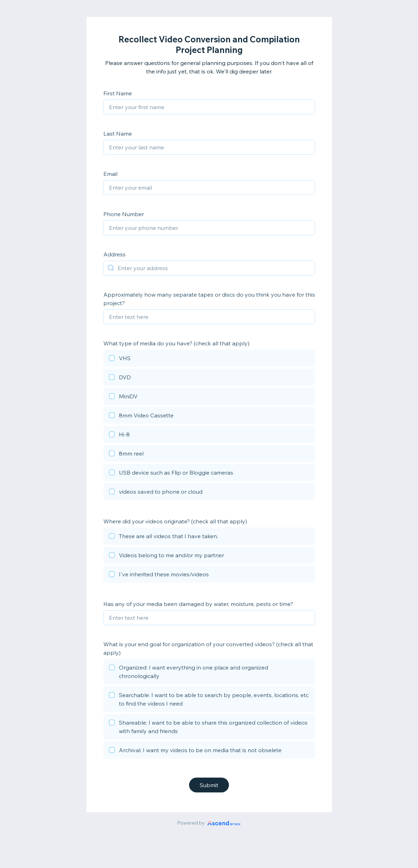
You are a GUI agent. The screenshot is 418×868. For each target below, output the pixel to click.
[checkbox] (209, 359)
